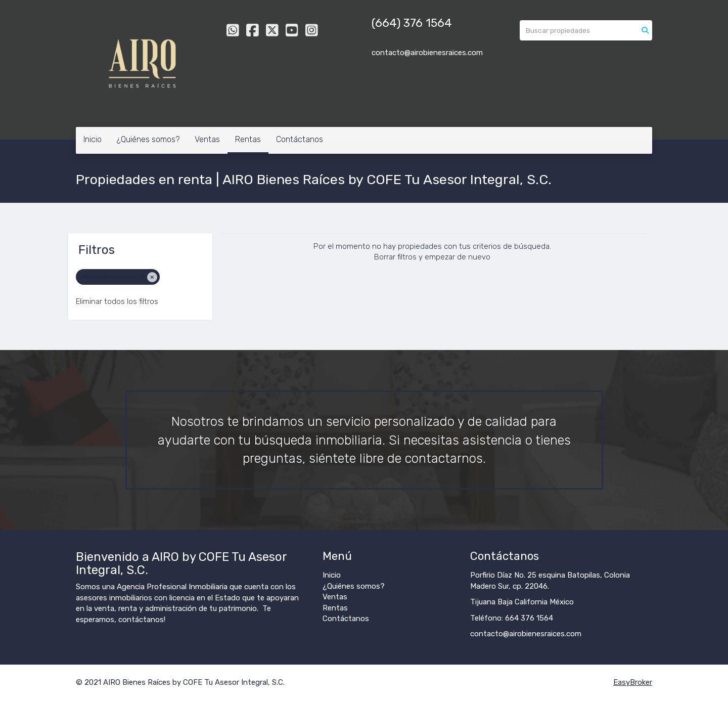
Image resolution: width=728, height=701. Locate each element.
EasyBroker (633, 682)
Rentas (248, 139)
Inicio (93, 139)
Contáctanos (300, 139)
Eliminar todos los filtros (117, 301)
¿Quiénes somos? (148, 139)
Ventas (207, 139)
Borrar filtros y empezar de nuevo (432, 257)
